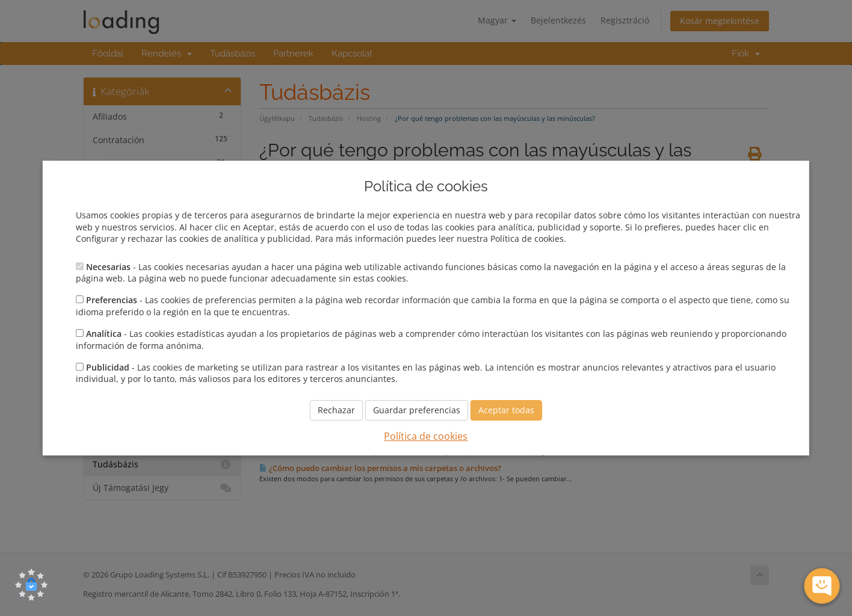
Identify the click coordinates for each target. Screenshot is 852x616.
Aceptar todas (506, 410)
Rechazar (336, 410)
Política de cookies (426, 436)
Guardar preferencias (417, 410)
